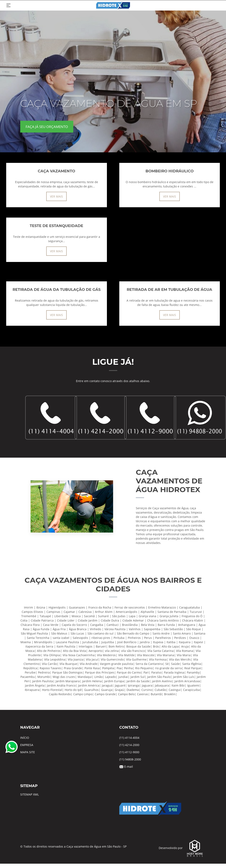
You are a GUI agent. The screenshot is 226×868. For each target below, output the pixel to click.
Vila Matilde (126, 655)
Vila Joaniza (76, 659)
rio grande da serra (168, 668)
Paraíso (156, 672)
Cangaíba (97, 625)
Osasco (194, 638)
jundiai (123, 677)
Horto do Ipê (73, 690)
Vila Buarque (68, 664)
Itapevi (198, 642)
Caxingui (175, 690)
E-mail (129, 767)
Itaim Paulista (66, 646)
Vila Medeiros (106, 655)
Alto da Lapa (170, 646)
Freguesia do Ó (192, 616)
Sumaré (103, 616)
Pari (146, 672)
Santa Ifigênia (192, 664)
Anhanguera (187, 625)
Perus (148, 638)
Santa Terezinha (38, 638)
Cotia (24, 620)
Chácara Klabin (193, 620)
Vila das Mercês (180, 659)
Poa (119, 668)
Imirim (28, 607)
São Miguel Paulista (34, 633)
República (30, 668)
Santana (200, 633)
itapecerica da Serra (39, 646)
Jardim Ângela (35, 685)
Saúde (175, 664)
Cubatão (160, 690)
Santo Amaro (182, 633)
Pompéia (108, 668)
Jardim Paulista (43, 681)
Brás (156, 646)
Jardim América (89, 685)
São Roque (193, 629)
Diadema (133, 690)
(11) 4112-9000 (129, 752)
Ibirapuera (32, 690)
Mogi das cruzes (64, 677)
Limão (98, 677)
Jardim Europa (114, 681)
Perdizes (180, 638)
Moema (26, 642)
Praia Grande (73, 668)
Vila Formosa (158, 659)
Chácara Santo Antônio (163, 620)
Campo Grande (105, 694)
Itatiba (171, 642)
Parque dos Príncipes (100, 672)
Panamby (193, 672)
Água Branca (78, 629)
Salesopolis (80, 638)
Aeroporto (95, 651)
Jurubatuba (90, 642)
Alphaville (147, 612)
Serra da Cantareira (149, 664)
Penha (128, 668)
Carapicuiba (191, 690)
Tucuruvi (196, 612)
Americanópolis (127, 612)
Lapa (132, 616)
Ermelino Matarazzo (162, 607)
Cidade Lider (66, 620)
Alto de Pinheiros (49, 651)
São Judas (119, 616)
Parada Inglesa (174, 672)
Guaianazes (77, 607)
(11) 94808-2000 (130, 759)
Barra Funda (166, 625)
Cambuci (113, 625)
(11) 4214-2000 (129, 745)
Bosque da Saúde (138, 646)
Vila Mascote (146, 655)
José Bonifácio (127, 642)
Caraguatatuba (189, 607)
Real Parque (193, 668)
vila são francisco (133, 651)
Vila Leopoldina (55, 659)
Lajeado (110, 677)
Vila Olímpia (52, 655)
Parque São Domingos (67, 672)
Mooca (76, 616)
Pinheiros (134, 638)
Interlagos (86, 646)
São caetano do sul (101, 633)
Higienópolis (57, 607)
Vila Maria (184, 655)
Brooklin (170, 694)
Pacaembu (28, 677)
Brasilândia (130, 625)
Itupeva (158, 642)
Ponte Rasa (92, 668)
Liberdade (61, 616)
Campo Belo (126, 694)
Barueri (101, 646)
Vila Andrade (89, 664)
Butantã (156, 694)
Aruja (185, 646)
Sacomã (89, 616)
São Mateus (59, 633)
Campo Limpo (83, 694)
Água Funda (41, 629)
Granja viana (147, 616)
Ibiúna (41, 607)
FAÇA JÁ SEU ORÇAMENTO (47, 127)
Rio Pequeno (144, 668)
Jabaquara (162, 685)
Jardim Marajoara (68, 681)
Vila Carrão (49, 664)
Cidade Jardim (88, 620)
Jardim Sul (138, 677)
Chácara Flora (30, 625)
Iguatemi (193, 685)
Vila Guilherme (136, 659)
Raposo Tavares (50, 668)
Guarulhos (91, 690)
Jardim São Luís (184, 677)
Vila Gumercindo (112, 659)
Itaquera (185, 642)
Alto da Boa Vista (75, 651)
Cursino (147, 690)
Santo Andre (161, 633)
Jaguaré (120, 685)
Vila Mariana (166, 655)
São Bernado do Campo (133, 633)
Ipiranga (134, 685)
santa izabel (61, 638)
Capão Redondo (60, 694)
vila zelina (112, 651)
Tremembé (29, 616)
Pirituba (119, 638)
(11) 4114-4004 (129, 738)
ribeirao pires (101, 638)
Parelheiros (163, 638)
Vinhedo (95, 629)
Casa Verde (51, 625)
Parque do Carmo (129, 672)
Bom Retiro (116, 646)
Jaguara (147, 685)
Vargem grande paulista (117, 664)
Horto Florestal (52, 690)
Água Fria (59, 629)
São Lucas (77, 633)
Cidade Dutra (110, 620)
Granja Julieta (169, 616)
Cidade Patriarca (42, 620)
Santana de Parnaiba (172, 612)
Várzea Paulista (115, 629)
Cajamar (69, 612)
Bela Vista (148, 625)
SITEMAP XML (30, 794)
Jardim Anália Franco (61, 685)
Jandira (145, 642)
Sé (167, 664)
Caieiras (143, 694)
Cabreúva (85, 612)
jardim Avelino (162, 681)
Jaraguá (107, 685)
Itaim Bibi (178, 685)
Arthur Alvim (104, 612)
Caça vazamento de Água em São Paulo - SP (96, 846)
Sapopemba (152, 629)
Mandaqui (85, 677)
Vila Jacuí (92, 659)
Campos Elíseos (32, 612)
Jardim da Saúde (138, 681)
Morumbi (44, 677)
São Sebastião (173, 629)
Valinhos (135, 629)
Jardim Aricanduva (187, 681)
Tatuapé (45, 616)
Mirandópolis (43, 642)
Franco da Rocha (100, 607)
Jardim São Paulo (159, 677)
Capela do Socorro (74, 625)
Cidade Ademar (133, 620)
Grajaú (119, 690)
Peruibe (30, 672)
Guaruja (107, 690)
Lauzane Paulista (67, 642)
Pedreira (44, 672)
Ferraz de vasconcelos (130, 607)
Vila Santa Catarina (160, 651)
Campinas (53, 612)
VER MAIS (56, 196)
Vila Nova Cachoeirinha (79, 655)
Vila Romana (185, 651)
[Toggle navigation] (8, 5)
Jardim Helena (92, 681)
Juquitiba (108, 642)
